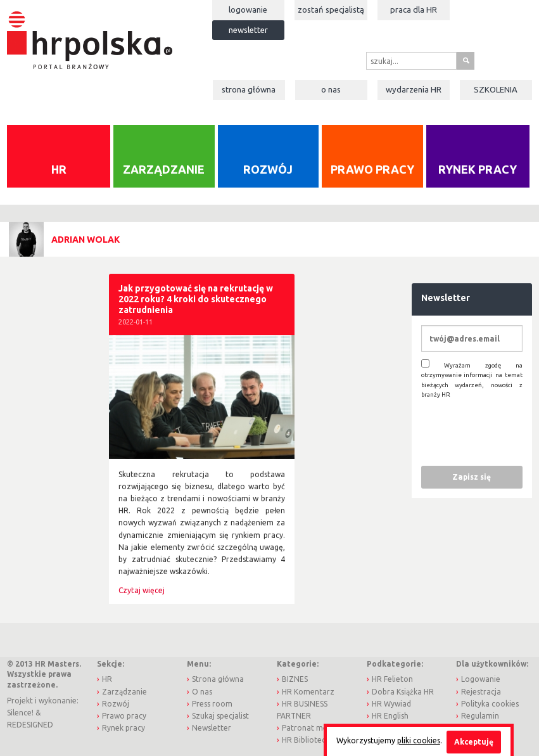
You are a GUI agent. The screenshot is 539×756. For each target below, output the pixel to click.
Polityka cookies (490, 704)
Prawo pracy (372, 169)
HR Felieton (392, 679)
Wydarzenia (414, 89)
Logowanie (248, 10)
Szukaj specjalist (220, 716)
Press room (212, 704)
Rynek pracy (478, 169)
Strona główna (249, 89)
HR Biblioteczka (310, 740)
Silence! (20, 713)
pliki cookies (419, 740)
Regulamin (480, 716)
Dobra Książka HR (403, 692)
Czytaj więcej (142, 590)
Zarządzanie (164, 169)
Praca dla (414, 10)
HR (59, 169)
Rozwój (268, 169)
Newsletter (248, 30)
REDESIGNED (30, 725)
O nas (331, 89)
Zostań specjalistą (331, 10)
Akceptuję (474, 742)
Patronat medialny (315, 728)
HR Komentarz (308, 692)
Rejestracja (481, 692)
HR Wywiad (391, 704)
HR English (390, 716)
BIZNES (295, 679)
